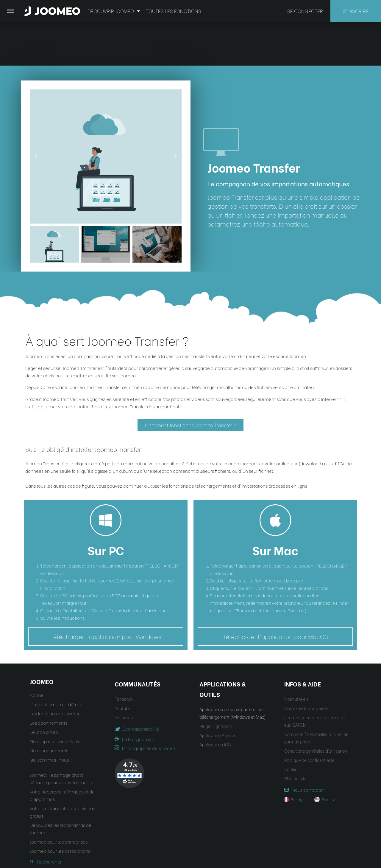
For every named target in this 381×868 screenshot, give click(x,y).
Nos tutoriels (296, 656)
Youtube (123, 665)
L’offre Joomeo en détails (56, 661)
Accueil (38, 652)
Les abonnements (49, 679)
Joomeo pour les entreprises (59, 798)
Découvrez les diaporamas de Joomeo (61, 785)
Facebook (124, 656)
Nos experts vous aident (307, 665)
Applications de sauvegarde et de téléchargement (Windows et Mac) (232, 670)
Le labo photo (44, 689)
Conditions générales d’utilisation (316, 708)
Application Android (218, 692)
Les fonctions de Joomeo (55, 670)
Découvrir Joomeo (114, 11)
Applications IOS (215, 702)
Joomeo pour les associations (60, 807)
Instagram (125, 675)
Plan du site (295, 736)
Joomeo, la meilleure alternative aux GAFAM (315, 678)
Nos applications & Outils (55, 698)
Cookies (292, 726)
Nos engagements (49, 707)
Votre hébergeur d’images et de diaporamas (62, 752)
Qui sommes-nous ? (51, 716)
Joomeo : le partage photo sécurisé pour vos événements (61, 735)
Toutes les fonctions (174, 11)
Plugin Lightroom (216, 683)
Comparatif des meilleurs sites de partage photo (316, 695)
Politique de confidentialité (309, 717)
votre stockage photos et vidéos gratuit (62, 769)
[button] (16, 837)
